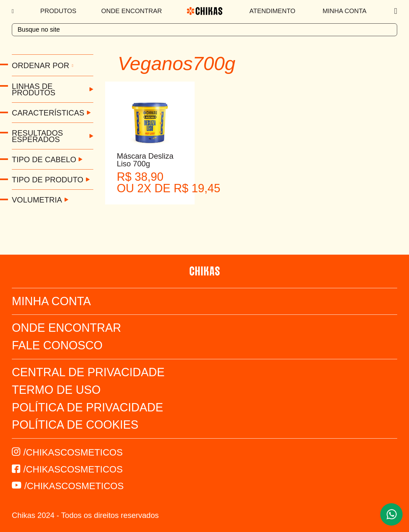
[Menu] (14, 11)
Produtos (58, 11)
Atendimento (273, 11)
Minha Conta (344, 11)
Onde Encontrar (132, 11)
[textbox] (204, 30)
